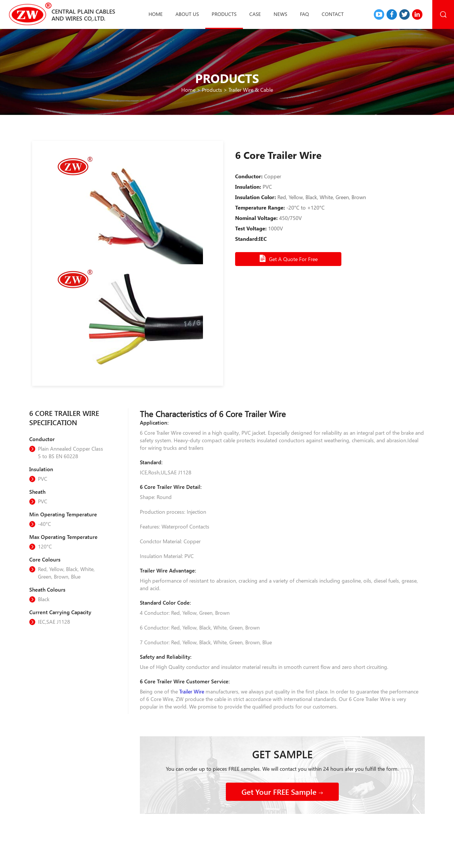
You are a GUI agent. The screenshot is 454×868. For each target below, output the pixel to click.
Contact (333, 14)
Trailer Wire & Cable (251, 90)
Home (156, 14)
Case (255, 14)
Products (224, 14)
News (280, 14)
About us (187, 14)
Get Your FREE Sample (282, 792)
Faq (304, 14)
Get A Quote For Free (288, 258)
